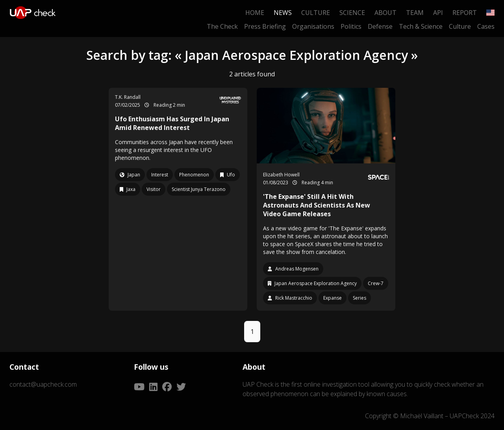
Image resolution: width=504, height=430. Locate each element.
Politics (351, 26)
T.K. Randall (128, 97)
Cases (486, 26)
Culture (316, 13)
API (438, 13)
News (283, 13)
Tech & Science (421, 26)
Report (465, 13)
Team (415, 13)
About (385, 13)
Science (352, 13)
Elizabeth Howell (281, 175)
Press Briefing (265, 26)
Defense (380, 26)
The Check (222, 26)
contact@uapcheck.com (43, 384)
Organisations (313, 26)
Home (255, 13)
